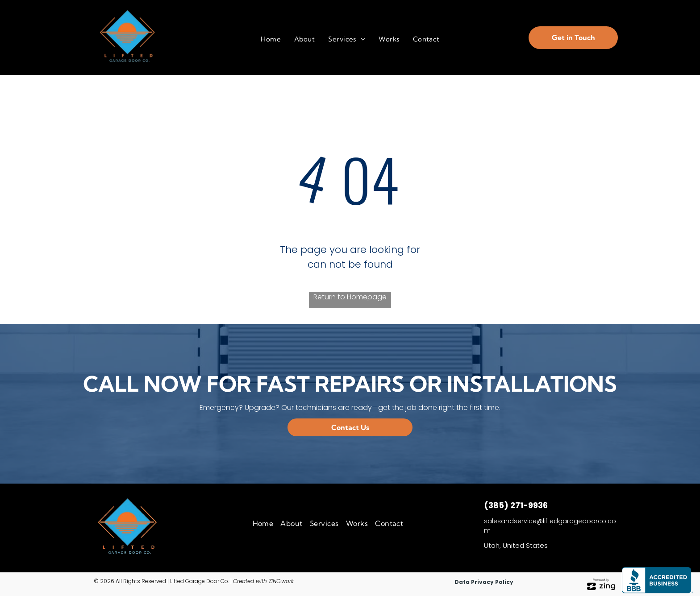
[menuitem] (271, 39)
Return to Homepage (350, 297)
